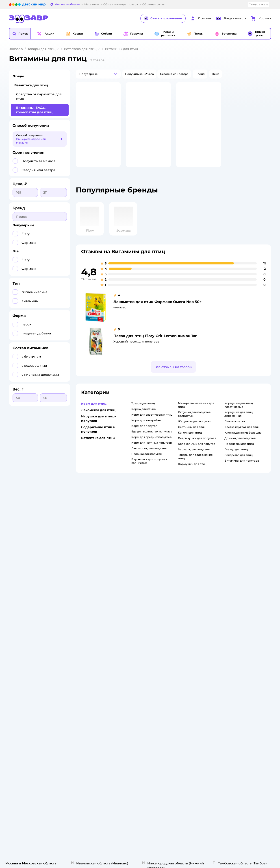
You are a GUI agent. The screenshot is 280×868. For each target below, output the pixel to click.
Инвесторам (138, 573)
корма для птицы (144, 421)
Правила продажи (94, 584)
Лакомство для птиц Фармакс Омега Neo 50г (157, 313)
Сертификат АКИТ (94, 607)
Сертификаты (91, 613)
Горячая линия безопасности (150, 595)
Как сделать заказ (94, 568)
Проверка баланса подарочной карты (190, 579)
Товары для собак (236, 579)
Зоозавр (16, 49)
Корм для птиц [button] (94, 415)
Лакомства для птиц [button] (98, 422)
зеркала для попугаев (194, 461)
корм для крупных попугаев (152, 454)
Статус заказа (259, 4)
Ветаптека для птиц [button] (98, 449)
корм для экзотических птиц (152, 426)
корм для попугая (144, 437)
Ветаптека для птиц (80, 49)
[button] (20, 34)
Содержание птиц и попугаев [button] (98, 441)
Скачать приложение (163, 18)
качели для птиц (190, 444)
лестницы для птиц (192, 439)
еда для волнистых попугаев (152, 443)
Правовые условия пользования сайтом (66, 642)
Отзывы (182, 607)
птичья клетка (235, 433)
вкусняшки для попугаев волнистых (149, 473)
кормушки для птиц (192, 476)
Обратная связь (92, 618)
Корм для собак (235, 584)
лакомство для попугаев (149, 460)
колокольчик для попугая (196, 455)
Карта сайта (90, 623)
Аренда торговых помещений (150, 589)
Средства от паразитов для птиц (39, 96)
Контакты (136, 605)
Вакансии (136, 600)
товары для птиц (143, 415)
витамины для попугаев (242, 472)
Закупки (135, 584)
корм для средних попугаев (151, 449)
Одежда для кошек (237, 573)
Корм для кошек (236, 568)
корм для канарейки (146, 432)
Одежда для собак (237, 589)
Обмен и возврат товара (99, 579)
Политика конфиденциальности (97, 591)
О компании (138, 562)
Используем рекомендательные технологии (41, 647)
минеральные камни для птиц (196, 417)
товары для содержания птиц (195, 468)
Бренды (182, 602)
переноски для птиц (239, 455)
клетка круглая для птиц (242, 439)
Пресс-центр (138, 579)
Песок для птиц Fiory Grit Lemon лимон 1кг (155, 348)
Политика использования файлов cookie (100, 600)
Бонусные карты (188, 562)
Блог (180, 613)
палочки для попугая (147, 466)
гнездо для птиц (236, 461)
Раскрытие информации (146, 568)
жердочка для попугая (194, 433)
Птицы (18, 76)
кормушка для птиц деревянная (239, 426)
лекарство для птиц (239, 467)
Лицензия (88, 562)
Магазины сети (187, 618)
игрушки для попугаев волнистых (194, 426)
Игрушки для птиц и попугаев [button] (99, 430)
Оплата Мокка (186, 586)
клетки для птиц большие (243, 444)
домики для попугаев (240, 450)
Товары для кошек (237, 562)
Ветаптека (231, 595)
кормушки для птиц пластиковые (239, 417)
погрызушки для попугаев (197, 450)
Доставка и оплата (94, 573)
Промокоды (185, 596)
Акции (181, 591)
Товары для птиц (42, 49)
